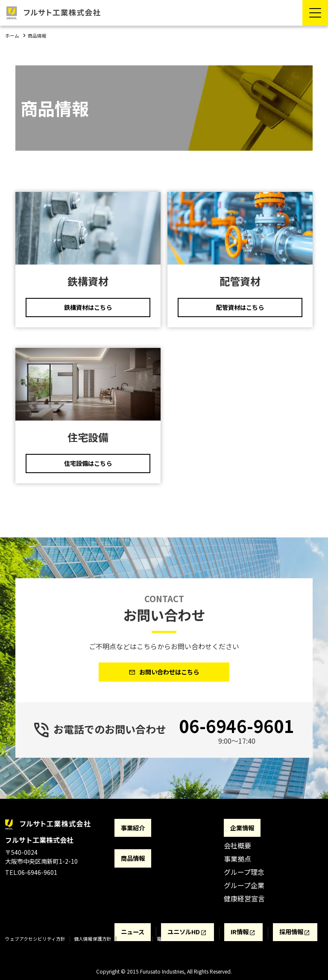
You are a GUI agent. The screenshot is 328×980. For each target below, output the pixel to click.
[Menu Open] (315, 13)
